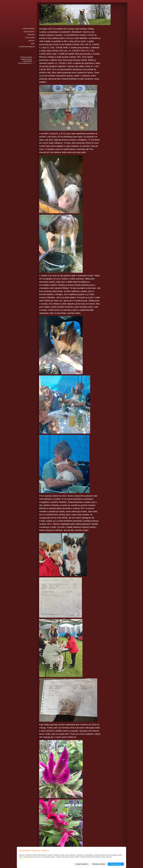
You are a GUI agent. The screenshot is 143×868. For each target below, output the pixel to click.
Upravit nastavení (82, 864)
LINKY (33, 44)
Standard (31, 35)
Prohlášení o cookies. (26, 859)
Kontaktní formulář (27, 47)
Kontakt (32, 41)
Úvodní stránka (29, 29)
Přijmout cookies (116, 864)
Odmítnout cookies (99, 864)
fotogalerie (30, 38)
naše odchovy (29, 32)
